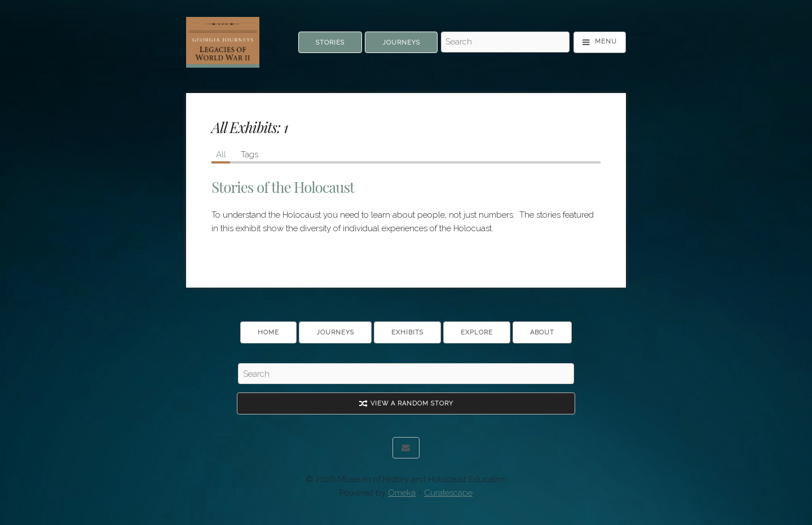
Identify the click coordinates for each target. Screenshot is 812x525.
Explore (477, 332)
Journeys (401, 43)
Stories (330, 43)
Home (268, 332)
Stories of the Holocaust (283, 187)
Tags (250, 155)
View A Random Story (406, 403)
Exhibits (407, 332)
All (221, 155)
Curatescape (448, 493)
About (542, 332)
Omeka (402, 493)
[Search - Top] (505, 42)
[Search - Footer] (406, 374)
